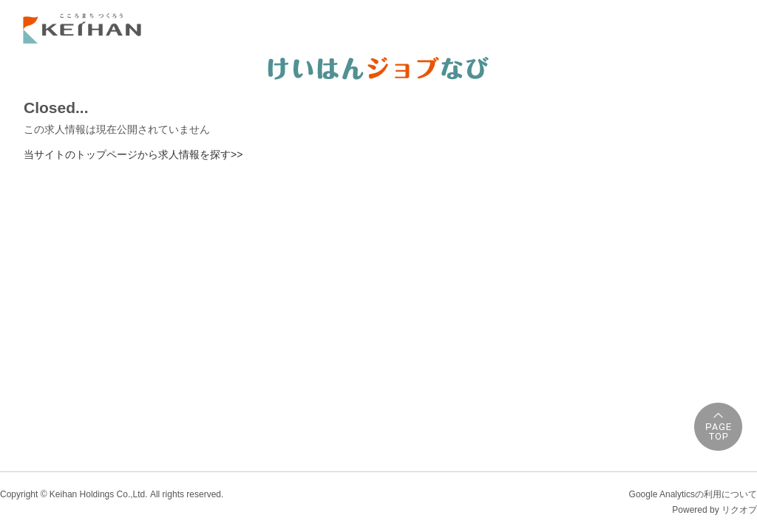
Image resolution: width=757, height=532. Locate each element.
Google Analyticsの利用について (693, 494)
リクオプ (739, 510)
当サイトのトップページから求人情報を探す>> (133, 154)
